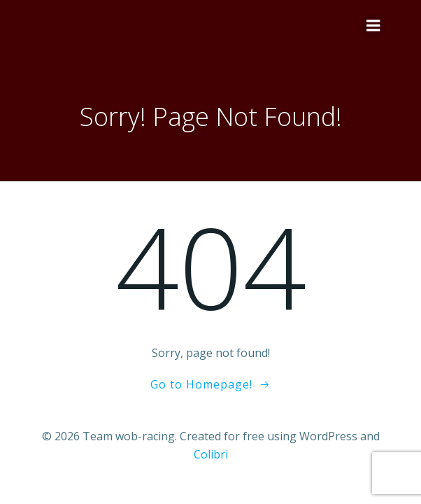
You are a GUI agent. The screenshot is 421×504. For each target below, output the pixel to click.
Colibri (211, 454)
